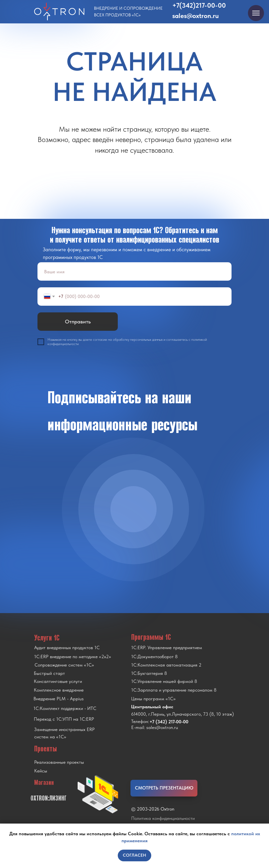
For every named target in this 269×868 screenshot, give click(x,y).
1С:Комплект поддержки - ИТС (65, 708)
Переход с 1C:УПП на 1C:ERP (64, 719)
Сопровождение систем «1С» (64, 665)
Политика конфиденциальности (163, 818)
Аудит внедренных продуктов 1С (67, 647)
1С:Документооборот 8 (154, 657)
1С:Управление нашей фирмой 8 (164, 681)
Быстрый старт (49, 673)
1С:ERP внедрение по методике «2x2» (73, 657)
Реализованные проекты (59, 762)
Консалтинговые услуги (58, 681)
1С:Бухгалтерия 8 (149, 673)
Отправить (78, 322)
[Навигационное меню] (256, 13)
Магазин (44, 782)
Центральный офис (152, 707)
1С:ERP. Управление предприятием (167, 647)
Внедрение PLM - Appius (59, 699)
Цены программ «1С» (153, 699)
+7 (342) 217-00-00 (169, 722)
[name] (134, 271)
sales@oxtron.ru (196, 16)
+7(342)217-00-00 (199, 5)
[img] (133, 509)
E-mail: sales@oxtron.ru (155, 727)
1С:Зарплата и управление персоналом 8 (174, 690)
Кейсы (41, 771)
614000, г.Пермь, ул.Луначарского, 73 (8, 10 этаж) (183, 714)
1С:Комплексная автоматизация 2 (166, 665)
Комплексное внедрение (59, 690)
